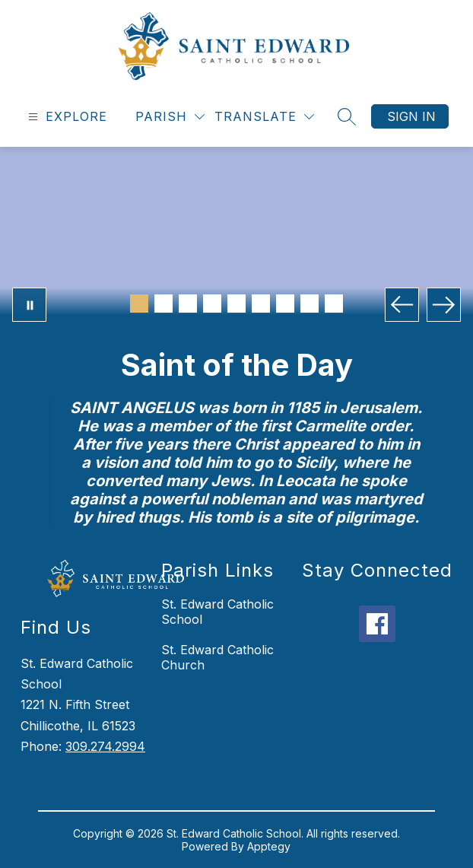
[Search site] (347, 116)
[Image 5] (236, 304)
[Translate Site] (264, 117)
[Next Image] (444, 305)
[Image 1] (139, 304)
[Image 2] (163, 304)
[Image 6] (261, 304)
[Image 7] (285, 304)
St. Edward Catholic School (217, 612)
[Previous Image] (402, 305)
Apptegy (269, 846)
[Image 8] (310, 304)
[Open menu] (66, 117)
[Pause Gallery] (29, 305)
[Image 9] (334, 304)
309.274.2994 (105, 746)
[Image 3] (188, 304)
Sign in (411, 116)
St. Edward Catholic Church (217, 657)
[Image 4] (212, 304)
